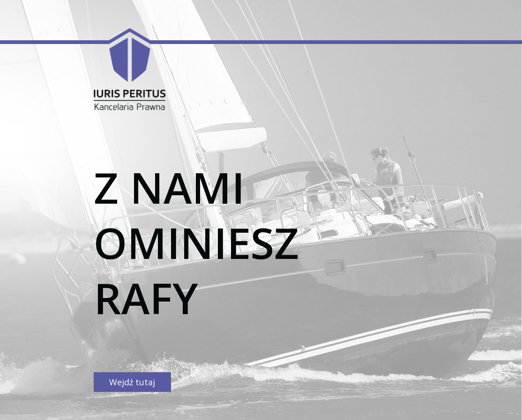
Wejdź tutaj (132, 382)
